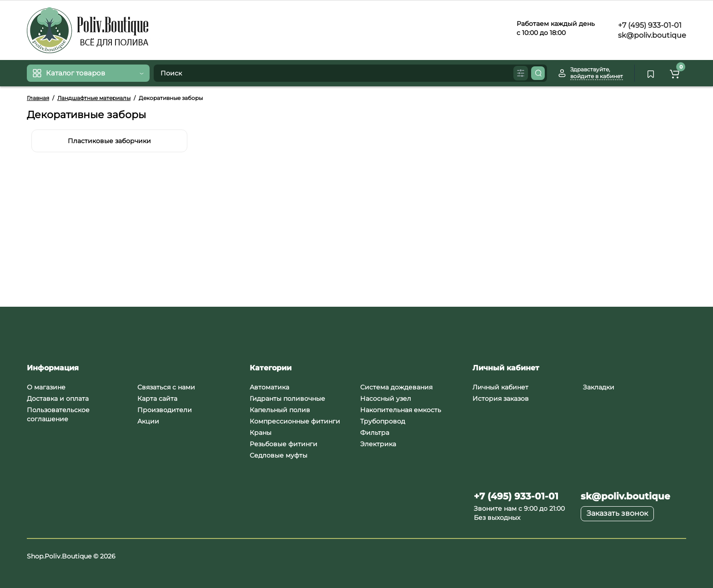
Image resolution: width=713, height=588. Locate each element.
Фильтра (375, 433)
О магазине (46, 387)
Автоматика (269, 387)
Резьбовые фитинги (284, 444)
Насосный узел (386, 399)
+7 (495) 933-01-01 (649, 25)
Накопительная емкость (401, 410)
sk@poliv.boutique (651, 35)
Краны (261, 433)
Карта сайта (157, 399)
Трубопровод (383, 421)
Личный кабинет (500, 387)
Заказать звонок (617, 513)
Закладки (599, 387)
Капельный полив (280, 410)
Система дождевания (396, 387)
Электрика (378, 444)
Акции (148, 421)
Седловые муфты (279, 455)
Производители (165, 410)
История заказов (501, 399)
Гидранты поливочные (287, 399)
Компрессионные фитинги (295, 421)
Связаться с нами (166, 387)
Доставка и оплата (58, 399)
